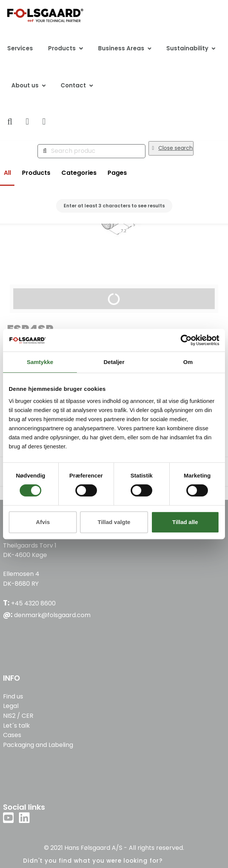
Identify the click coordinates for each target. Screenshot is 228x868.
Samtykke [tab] (40, 362)
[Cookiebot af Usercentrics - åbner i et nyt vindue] (186, 340)
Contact (73, 85)
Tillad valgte (114, 522)
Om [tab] (188, 362)
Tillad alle (185, 522)
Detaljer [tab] (114, 362)
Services (20, 48)
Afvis (43, 522)
